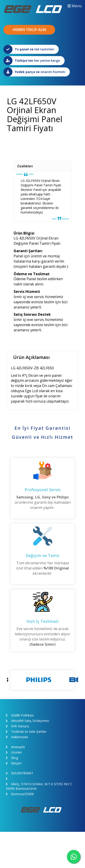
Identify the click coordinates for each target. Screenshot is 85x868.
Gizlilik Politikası (20, 715)
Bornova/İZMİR (20, 794)
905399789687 (19, 773)
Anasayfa (15, 747)
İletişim (14, 763)
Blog (12, 758)
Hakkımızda (17, 737)
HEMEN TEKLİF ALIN (29, 30)
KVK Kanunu (17, 726)
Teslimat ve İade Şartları (26, 732)
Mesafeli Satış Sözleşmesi (27, 721)
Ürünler (14, 752)
